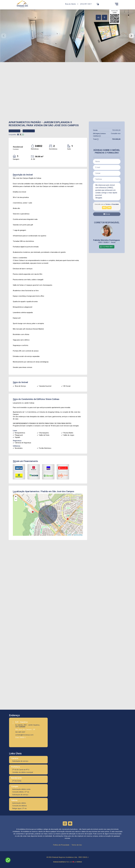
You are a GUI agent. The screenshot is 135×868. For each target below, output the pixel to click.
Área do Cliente (70, 4)
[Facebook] (70, 824)
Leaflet (68, 535)
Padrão (36, 122)
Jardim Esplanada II (58, 122)
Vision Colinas (52, 399)
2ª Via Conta (17, 781)
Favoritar (15, 131)
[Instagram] (65, 824)
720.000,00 (116, 130)
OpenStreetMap (78, 535)
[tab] (98, 17)
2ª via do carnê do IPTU (21, 770)
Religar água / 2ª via (19, 808)
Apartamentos (19, 122)
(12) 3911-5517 (20, 732)
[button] (98, 4)
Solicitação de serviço (20, 761)
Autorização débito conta (21, 789)
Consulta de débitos (20, 806)
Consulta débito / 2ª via (21, 792)
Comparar (29, 131)
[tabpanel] (67, 36)
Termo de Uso (77, 845)
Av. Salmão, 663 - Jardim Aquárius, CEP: (28, 726)
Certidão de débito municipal (23, 772)
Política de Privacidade (61, 845)
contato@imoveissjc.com (24, 735)
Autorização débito (19, 803)
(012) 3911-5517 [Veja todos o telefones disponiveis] (86, 4)
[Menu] (117, 4)
